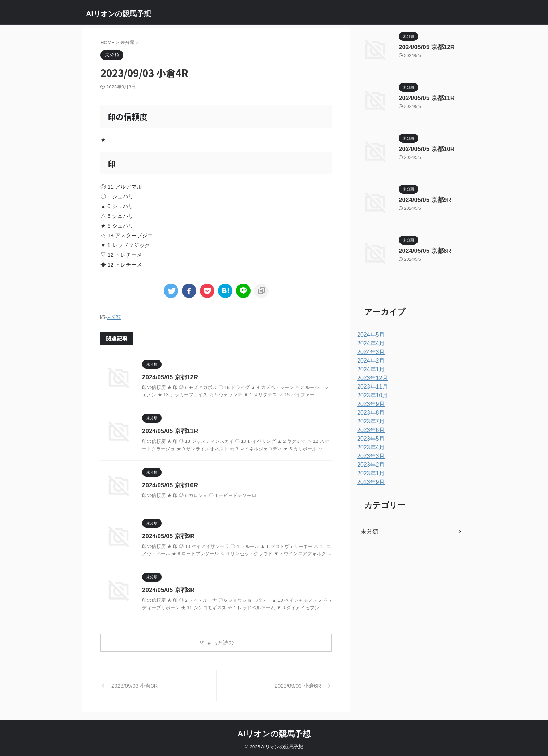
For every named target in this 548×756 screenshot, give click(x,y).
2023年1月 (369, 474)
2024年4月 (369, 344)
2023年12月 (371, 378)
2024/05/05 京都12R (168, 376)
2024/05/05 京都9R (167, 535)
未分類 (114, 317)
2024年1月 (369, 370)
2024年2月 (369, 361)
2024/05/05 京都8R (167, 589)
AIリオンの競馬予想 (119, 14)
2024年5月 (369, 335)
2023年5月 (369, 439)
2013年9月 (369, 482)
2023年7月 (369, 422)
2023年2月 (369, 465)
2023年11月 (371, 387)
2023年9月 (369, 404)
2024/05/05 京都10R (168, 484)
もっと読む (220, 642)
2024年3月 (369, 352)
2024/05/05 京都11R (168, 430)
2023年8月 (369, 413)
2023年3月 (369, 456)
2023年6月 (369, 430)
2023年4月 (369, 448)
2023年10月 (371, 396)
